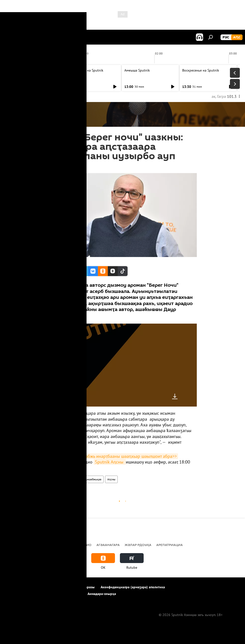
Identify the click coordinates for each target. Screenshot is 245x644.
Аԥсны (111, 479)
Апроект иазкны (18, 587)
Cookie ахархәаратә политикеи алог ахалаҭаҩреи (43, 594)
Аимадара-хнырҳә (102, 594)
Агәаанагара (108, 545)
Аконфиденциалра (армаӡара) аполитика (133, 587)
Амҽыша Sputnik (21, 70)
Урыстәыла (62, 545)
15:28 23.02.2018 (62, 167)
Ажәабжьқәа (93, 479)
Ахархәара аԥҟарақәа (53, 587)
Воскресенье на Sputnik (85, 70)
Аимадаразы (85, 587)
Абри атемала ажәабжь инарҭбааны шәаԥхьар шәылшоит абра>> (113, 456)
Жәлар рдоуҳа (138, 545)
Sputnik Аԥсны (110, 462)
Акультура (73, 479)
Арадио (55, 479)
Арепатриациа (169, 545)
